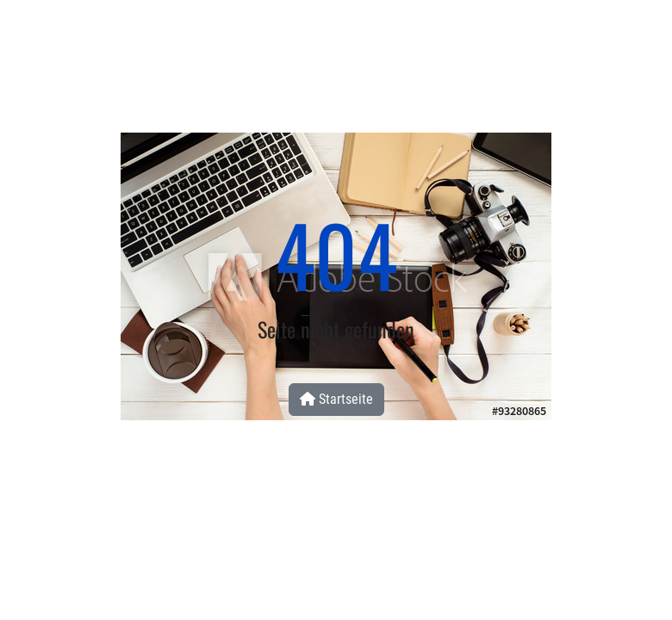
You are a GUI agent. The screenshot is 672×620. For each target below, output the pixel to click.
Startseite (336, 399)
